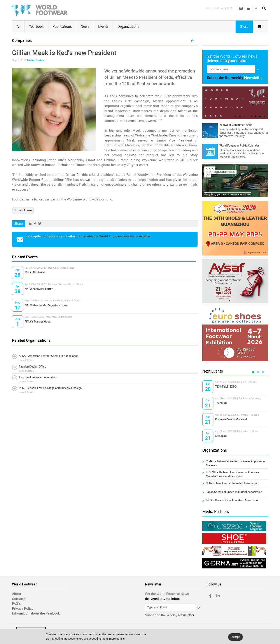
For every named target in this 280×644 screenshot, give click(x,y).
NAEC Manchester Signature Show (46, 305)
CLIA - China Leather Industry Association (232, 483)
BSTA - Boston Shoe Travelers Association (233, 500)
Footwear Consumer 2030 (235, 125)
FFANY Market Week (38, 322)
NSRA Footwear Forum (39, 289)
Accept (235, 637)
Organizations (128, 27)
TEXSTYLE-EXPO (226, 387)
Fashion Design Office (32, 367)
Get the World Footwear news (167, 594)
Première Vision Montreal (231, 419)
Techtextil (221, 403)
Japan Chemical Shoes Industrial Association (234, 492)
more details (117, 639)
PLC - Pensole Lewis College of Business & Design (50, 388)
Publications (62, 27)
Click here (225, 150)
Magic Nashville (35, 272)
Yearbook (36, 27)
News (85, 27)
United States (36, 60)
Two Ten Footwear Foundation (38, 377)
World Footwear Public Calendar (239, 146)
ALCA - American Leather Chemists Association (49, 356)
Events (103, 27)
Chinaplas (221, 436)
